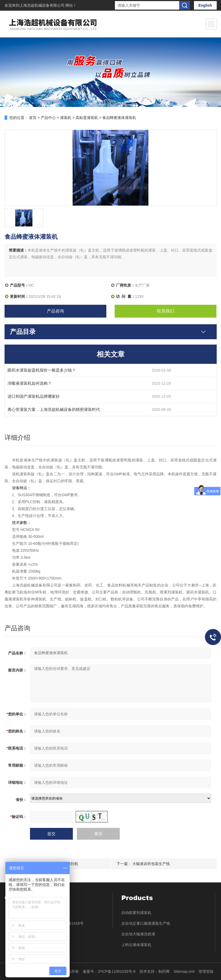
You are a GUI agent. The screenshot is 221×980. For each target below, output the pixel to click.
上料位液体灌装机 (136, 945)
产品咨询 (55, 311)
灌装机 (66, 118)
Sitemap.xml (184, 971)
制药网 (164, 971)
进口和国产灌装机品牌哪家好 (34, 396)
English (205, 5)
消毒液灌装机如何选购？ (30, 383)
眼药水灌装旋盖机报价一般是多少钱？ (42, 370)
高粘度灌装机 (87, 118)
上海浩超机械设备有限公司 (43, 5)
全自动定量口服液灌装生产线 (146, 923)
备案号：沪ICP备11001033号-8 (109, 971)
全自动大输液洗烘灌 (138, 934)
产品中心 (48, 118)
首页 (33, 118)
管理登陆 (206, 971)
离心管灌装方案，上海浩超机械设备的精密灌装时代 (54, 409)
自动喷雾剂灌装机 (136, 913)
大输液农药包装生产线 (151, 864)
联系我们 (166, 311)
